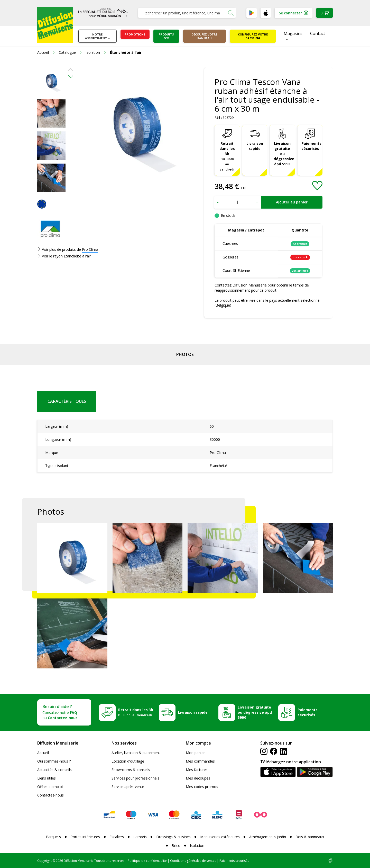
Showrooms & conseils (131, 770)
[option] (51, 81)
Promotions (135, 34)
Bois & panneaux (310, 837)
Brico (176, 845)
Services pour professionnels (135, 778)
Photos (185, 354)
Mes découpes (198, 778)
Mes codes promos (202, 787)
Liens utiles (47, 778)
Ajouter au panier (292, 202)
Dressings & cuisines (173, 837)
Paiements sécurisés (311, 146)
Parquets (53, 837)
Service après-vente (128, 787)
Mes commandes (200, 761)
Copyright (44, 861)
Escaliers (117, 837)
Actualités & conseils (54, 770)
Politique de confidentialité (147, 861)
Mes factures (197, 770)
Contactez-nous (50, 795)
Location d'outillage (128, 761)
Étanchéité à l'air (77, 256)
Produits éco (166, 36)
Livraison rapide (255, 146)
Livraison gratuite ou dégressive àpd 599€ (284, 154)
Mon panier (195, 753)
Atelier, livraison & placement (136, 753)
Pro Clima (90, 249)
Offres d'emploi (50, 787)
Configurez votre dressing (253, 36)
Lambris (140, 837)
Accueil (43, 753)
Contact (318, 33)
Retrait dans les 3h (227, 156)
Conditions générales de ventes (193, 861)
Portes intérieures (85, 837)
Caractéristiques (67, 401)
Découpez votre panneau (204, 36)
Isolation (197, 845)
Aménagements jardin (268, 837)
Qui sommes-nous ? (54, 761)
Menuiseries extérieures (220, 837)
